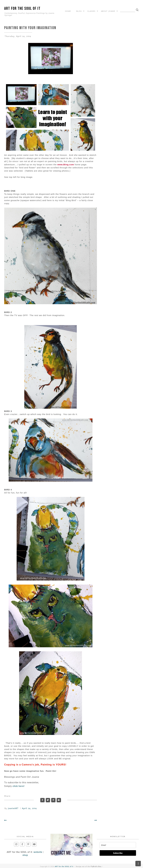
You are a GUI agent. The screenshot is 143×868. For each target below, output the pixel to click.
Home (68, 11)
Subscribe (118, 853)
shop (25, 855)
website (38, 852)
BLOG (79, 11)
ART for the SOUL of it (22, 9)
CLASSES (91, 11)
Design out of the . (89, 867)
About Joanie (108, 11)
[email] (118, 845)
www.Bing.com (66, 165)
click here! (19, 786)
